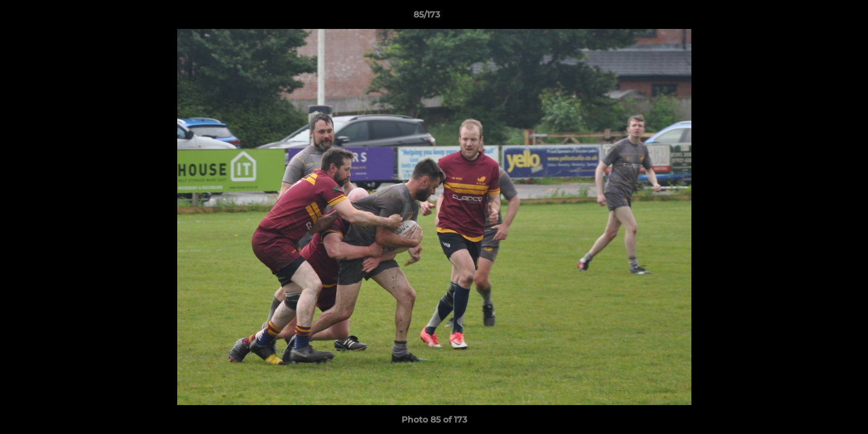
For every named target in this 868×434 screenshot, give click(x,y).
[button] (817, 17)
